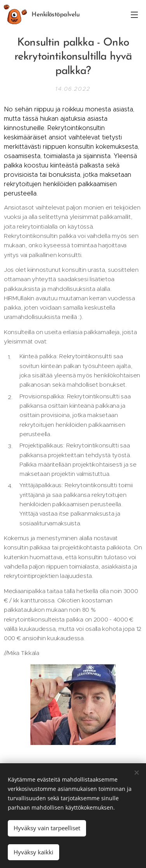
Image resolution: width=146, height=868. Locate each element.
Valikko (134, 15)
